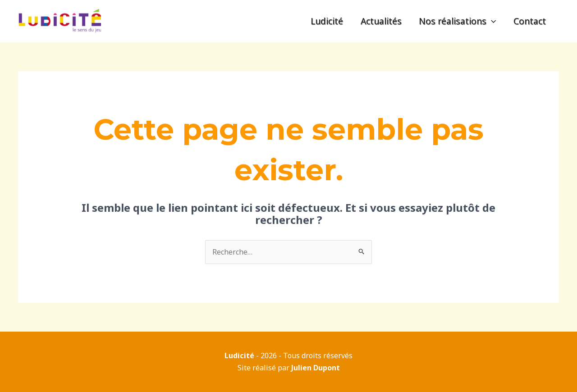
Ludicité (327, 21)
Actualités (381, 21)
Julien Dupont (316, 368)
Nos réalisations (458, 21)
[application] (491, 21)
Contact (530, 21)
